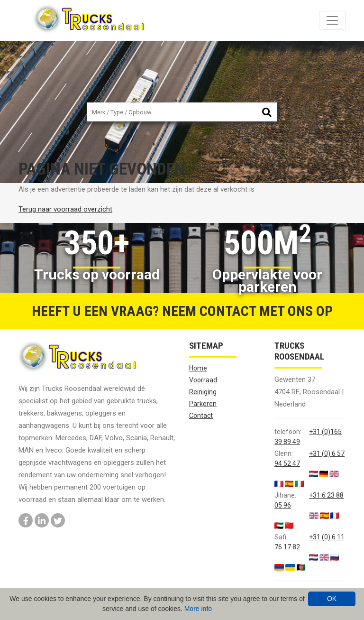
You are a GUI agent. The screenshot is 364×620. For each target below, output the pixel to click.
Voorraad (203, 380)
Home (198, 368)
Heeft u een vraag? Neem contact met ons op (182, 311)
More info (198, 609)
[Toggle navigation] (332, 20)
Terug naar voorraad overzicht (65, 209)
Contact (201, 416)
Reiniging (203, 392)
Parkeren (203, 404)
